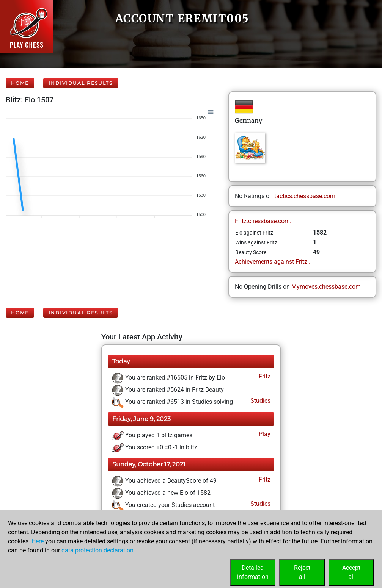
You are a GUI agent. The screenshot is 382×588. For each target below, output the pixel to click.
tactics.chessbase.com (305, 196)
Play (264, 434)
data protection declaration (97, 550)
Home (20, 83)
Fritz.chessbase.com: (263, 221)
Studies (260, 401)
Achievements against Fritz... (273, 262)
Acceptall (351, 572)
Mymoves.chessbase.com (326, 287)
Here (38, 541)
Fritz (264, 376)
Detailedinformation (253, 572)
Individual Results (81, 83)
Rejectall (302, 572)
